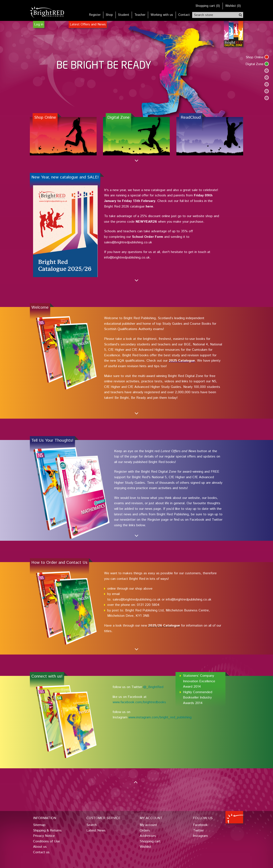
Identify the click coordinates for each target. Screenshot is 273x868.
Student (124, 15)
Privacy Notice (44, 836)
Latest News (96, 831)
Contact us (41, 852)
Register (95, 15)
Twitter (198, 831)
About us (40, 847)
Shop (109, 15)
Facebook (200, 825)
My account (148, 825)
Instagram (200, 836)
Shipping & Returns (47, 831)
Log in (39, 24)
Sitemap (39, 825)
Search (91, 825)
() (208, 6)
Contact (184, 15)
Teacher (140, 15)
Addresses (148, 836)
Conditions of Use (46, 841)
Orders (145, 831)
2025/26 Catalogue (164, 626)
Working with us (162, 15)
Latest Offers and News (88, 24)
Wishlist (145, 847)
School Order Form (148, 237)
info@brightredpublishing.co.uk (189, 600)
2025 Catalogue (182, 361)
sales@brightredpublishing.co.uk (137, 600)
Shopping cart (150, 841)
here (149, 207)
